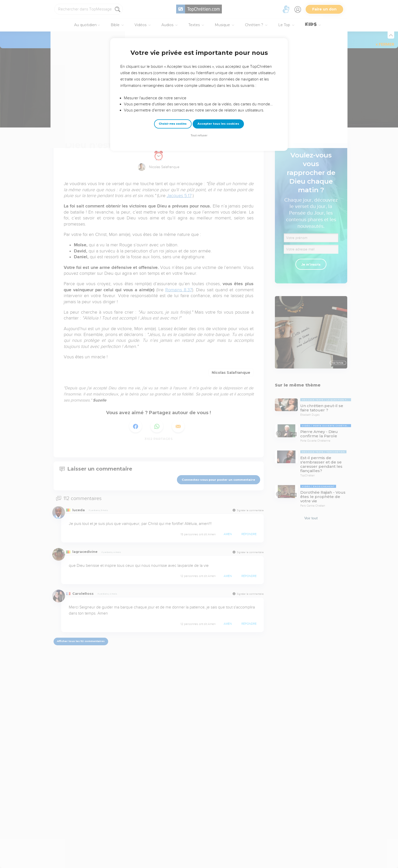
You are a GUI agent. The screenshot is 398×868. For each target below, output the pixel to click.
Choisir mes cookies (173, 124)
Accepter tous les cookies (218, 124)
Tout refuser (199, 135)
